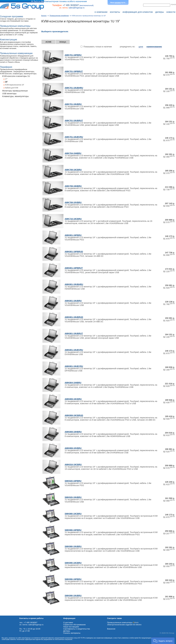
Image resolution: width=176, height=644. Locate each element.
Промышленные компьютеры (123, 623)
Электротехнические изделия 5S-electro (124, 625)
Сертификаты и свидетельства (77, 629)
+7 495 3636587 (71, 5)
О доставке (68, 623)
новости (171, 12)
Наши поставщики (71, 627)
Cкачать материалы (72, 633)
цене (141, 47)
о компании (101, 12)
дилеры (160, 12)
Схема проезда (7, 615)
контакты (115, 12)
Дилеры (67, 631)
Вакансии (111, 629)
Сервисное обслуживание (75, 625)
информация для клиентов (138, 12)
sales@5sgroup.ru (77, 8)
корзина (118, 3)
